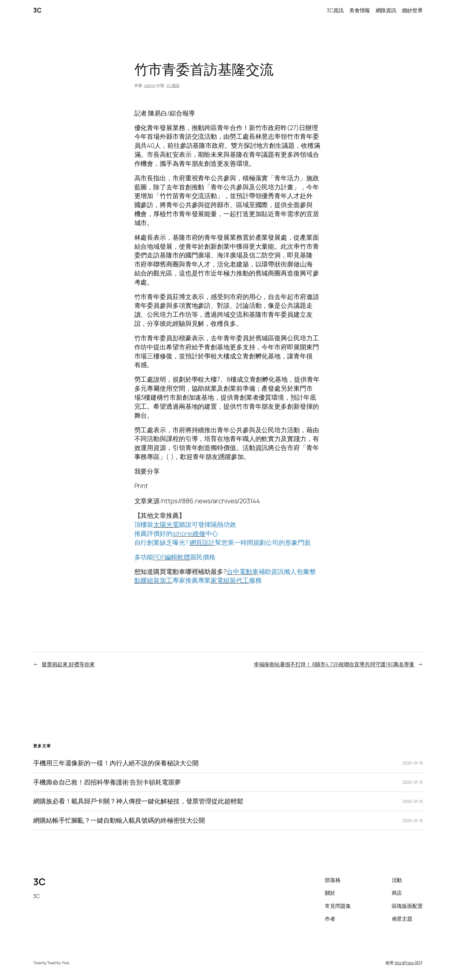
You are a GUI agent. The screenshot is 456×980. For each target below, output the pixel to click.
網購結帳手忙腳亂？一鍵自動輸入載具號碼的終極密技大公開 (119, 820)
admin (150, 85)
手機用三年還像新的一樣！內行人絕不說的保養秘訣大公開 (116, 763)
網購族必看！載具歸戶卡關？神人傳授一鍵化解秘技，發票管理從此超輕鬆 (138, 801)
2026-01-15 (413, 763)
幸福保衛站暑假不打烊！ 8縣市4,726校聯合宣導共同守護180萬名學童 (334, 664)
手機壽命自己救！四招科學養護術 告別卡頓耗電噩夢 (107, 782)
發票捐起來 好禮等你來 (68, 664)
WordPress (404, 963)
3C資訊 (173, 85)
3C (37, 10)
